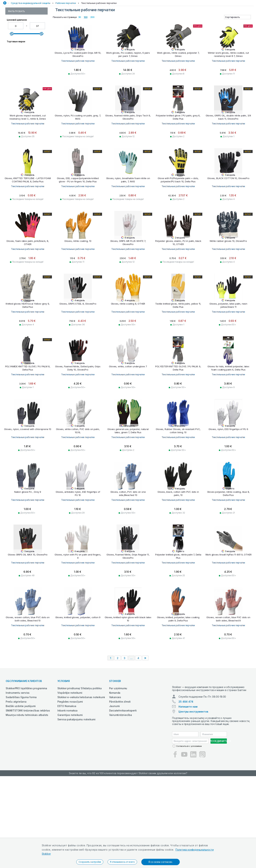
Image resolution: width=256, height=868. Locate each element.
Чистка (193, 22)
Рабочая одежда (63, 22)
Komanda (115, 781)
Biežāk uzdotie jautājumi (21, 795)
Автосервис (42, 22)
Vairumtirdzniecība (121, 804)
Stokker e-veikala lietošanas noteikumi (81, 786)
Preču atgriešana (16, 790)
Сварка (96, 22)
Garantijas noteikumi (70, 804)
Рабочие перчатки (66, 29)
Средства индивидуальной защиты (31, 29)
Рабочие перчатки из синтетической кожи (21, 51)
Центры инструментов (193, 803)
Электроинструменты (214, 22)
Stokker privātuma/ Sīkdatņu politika (80, 777)
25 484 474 (186, 793)
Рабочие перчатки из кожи (24, 45)
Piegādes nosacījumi (70, 790)
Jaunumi (114, 795)
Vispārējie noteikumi (70, 781)
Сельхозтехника (113, 22)
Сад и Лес (82, 22)
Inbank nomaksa (67, 799)
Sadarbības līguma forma (21, 786)
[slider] (12, 117)
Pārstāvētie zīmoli (120, 790)
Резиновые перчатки (20, 63)
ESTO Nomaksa (67, 795)
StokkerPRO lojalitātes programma (26, 777)
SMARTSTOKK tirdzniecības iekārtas (28, 799)
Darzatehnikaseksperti (123, 799)
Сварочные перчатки (21, 66)
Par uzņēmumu (118, 777)
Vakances (115, 786)
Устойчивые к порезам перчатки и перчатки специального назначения (24, 80)
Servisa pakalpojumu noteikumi (76, 808)
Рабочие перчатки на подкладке (21, 57)
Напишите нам (188, 798)
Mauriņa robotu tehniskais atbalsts (27, 804)
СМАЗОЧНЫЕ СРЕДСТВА (140, 22)
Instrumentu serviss (18, 781)
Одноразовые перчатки (22, 42)
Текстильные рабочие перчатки (99, 29)
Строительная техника (171, 22)
